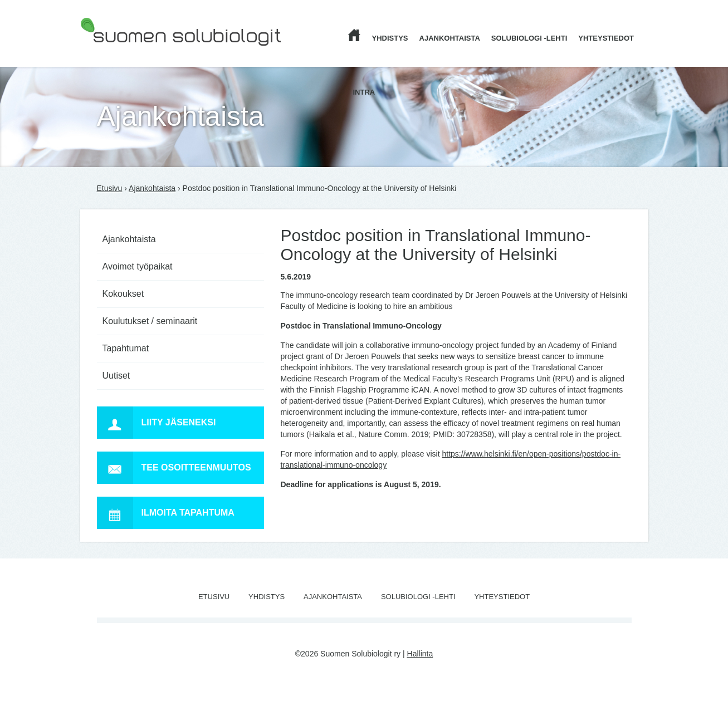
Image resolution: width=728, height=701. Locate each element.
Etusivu (110, 188)
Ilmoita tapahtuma (166, 513)
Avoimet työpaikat (138, 266)
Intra (364, 92)
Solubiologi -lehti (529, 38)
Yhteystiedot (606, 38)
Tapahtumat (126, 348)
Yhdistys (390, 38)
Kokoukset (123, 294)
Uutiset (116, 376)
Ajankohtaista (450, 38)
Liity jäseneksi (157, 423)
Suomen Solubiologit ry (120, 53)
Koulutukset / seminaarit (150, 321)
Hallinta (420, 654)
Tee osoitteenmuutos (174, 468)
